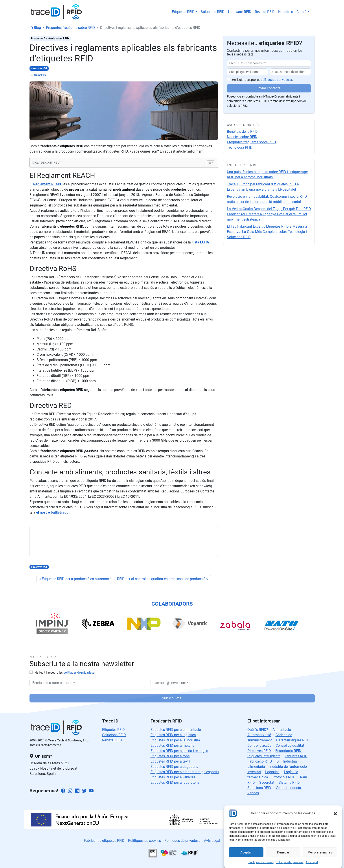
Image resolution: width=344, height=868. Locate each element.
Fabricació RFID (260, 761)
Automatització (259, 735)
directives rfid (39, 68)
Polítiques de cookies (261, 862)
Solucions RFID (213, 12)
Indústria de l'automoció (288, 767)
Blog (35, 28)
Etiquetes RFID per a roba (170, 756)
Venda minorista (289, 788)
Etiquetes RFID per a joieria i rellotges (179, 751)
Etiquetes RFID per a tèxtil (170, 761)
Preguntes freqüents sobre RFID (71, 28)
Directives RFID (259, 751)
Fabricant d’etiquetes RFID (104, 841)
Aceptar (246, 852)
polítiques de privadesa (276, 80)
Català (302, 12)
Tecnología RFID (240, 147)
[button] (335, 813)
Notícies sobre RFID (242, 137)
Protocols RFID (284, 777)
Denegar (283, 852)
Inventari (254, 772)
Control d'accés (259, 745)
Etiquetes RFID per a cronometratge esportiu (185, 772)
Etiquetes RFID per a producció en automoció (77, 579)
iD (277, 761)
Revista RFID (265, 12)
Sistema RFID (290, 782)
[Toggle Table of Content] (208, 163)
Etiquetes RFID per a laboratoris (175, 782)
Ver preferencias (320, 852)
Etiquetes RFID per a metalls (172, 745)
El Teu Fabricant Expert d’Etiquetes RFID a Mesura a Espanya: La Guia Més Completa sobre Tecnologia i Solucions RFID (267, 232)
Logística (272, 772)
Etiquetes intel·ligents (264, 756)
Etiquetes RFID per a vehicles (173, 777)
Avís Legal (312, 862)
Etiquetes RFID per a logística (173, 735)
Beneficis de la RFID (242, 132)
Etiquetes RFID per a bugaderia (174, 767)
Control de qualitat (290, 745)
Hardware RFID (240, 12)
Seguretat (267, 782)
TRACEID (40, 75)
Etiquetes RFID (183, 12)
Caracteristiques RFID (293, 740)
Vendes (253, 793)
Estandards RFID (289, 751)
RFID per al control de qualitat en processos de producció (161, 579)
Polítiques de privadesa (290, 862)
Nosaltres (286, 12)
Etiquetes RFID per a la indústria (175, 740)
